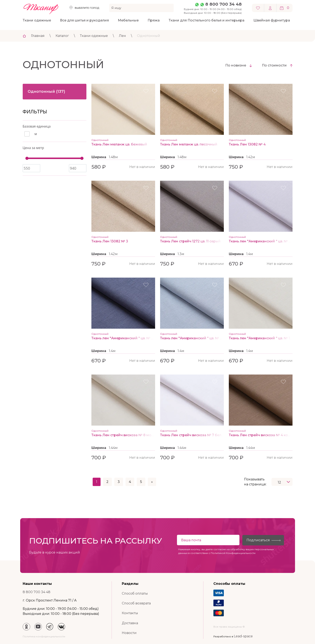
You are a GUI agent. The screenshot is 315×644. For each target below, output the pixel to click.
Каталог (62, 36)
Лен (122, 36)
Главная (38, 36)
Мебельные (128, 20)
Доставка (130, 623)
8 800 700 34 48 (223, 4)
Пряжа (154, 20)
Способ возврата (136, 603)
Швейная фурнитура (272, 20)
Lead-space (243, 636)
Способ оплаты (135, 593)
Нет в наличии (142, 167)
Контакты (130, 613)
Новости (129, 633)
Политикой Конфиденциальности (233, 553)
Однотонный (149, 36)
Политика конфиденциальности (44, 636)
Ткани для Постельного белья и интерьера (207, 20)
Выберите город (87, 8)
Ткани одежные (37, 20)
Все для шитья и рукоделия (84, 20)
